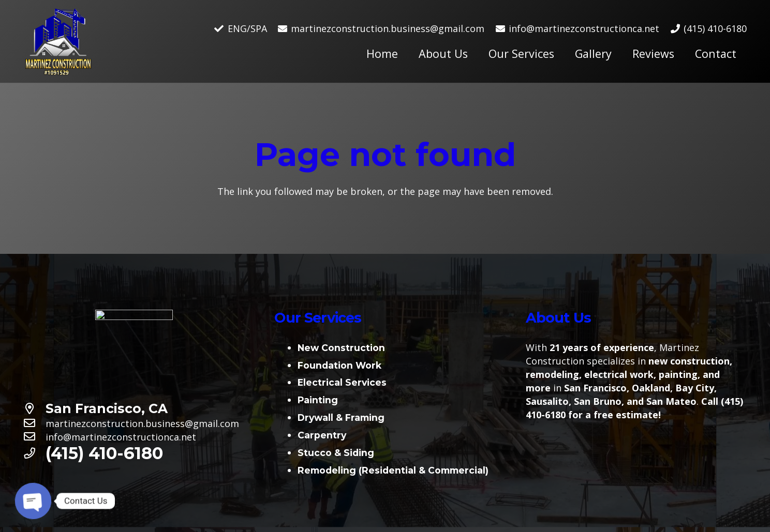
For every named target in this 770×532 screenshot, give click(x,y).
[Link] (58, 42)
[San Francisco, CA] (34, 409)
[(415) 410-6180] (34, 453)
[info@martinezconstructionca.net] (34, 437)
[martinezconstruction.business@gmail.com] (34, 423)
